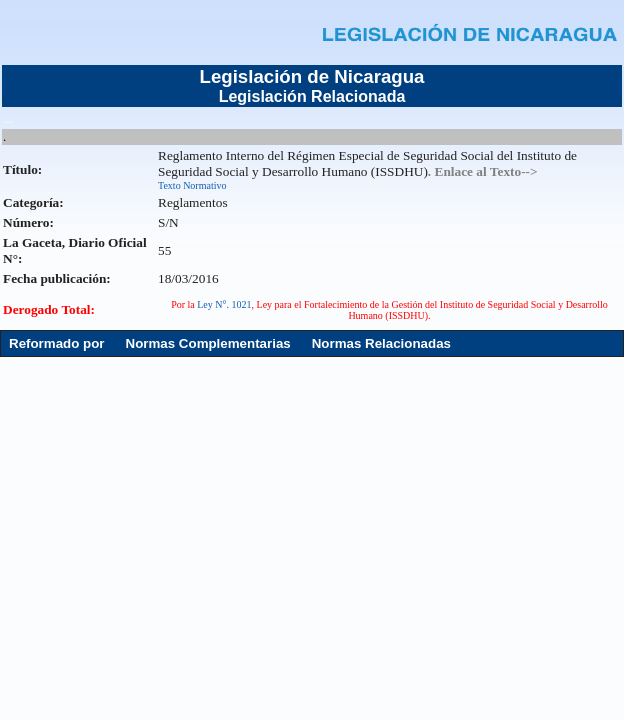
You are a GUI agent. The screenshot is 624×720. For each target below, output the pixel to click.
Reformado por (57, 343)
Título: (22, 169)
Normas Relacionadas (381, 343)
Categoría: (33, 202)
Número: (28, 222)
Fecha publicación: (57, 278)
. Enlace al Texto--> (483, 171)
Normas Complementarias (208, 343)
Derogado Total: (49, 309)
